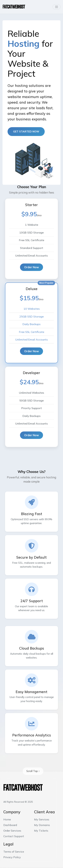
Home (7, 819)
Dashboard (10, 825)
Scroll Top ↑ (33, 771)
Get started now (26, 131)
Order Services (12, 831)
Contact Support (14, 836)
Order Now (32, 267)
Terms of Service (14, 852)
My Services (42, 819)
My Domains (42, 825)
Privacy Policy (12, 857)
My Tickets (41, 831)
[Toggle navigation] (56, 7)
